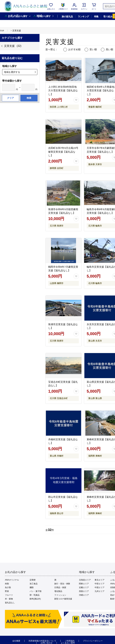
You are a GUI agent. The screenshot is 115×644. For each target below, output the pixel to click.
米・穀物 (9, 599)
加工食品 (34, 584)
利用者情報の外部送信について (42, 641)
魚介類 (8, 587)
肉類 (7, 584)
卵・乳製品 (35, 595)
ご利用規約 (70, 641)
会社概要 (16, 641)
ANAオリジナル (12, 580)
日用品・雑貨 (60, 587)
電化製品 (58, 591)
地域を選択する (12, 72)
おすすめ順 (74, 49)
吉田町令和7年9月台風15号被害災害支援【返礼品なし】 (63, 152)
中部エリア (100, 584)
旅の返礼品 (67, 16)
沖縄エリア (84, 595)
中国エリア (100, 587)
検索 (29, 98)
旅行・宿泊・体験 (62, 584)
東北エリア (100, 580)
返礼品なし (10, 603)
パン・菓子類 (36, 591)
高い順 (109, 49)
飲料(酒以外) (35, 599)
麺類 (32, 587)
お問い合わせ (47, 643)
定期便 (33, 580)
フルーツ (9, 595)
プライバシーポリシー (93, 641)
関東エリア (84, 584)
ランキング (83, 16)
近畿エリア (84, 587)
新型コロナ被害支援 (63, 599)
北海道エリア (85, 580)
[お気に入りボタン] (76, 100)
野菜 (7, 591)
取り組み (108, 16)
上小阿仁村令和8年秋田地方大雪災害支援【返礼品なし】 (63, 90)
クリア (11, 98)
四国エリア (84, 591)
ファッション (60, 595)
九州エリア (100, 591)
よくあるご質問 (68, 643)
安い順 (93, 49)
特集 (96, 16)
